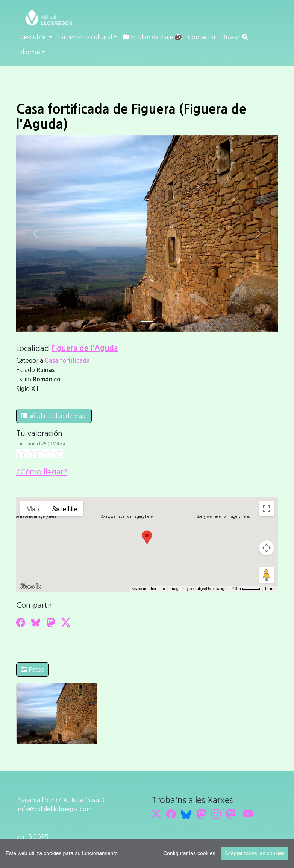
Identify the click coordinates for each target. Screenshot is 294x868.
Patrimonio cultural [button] (85, 37)
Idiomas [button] (30, 52)
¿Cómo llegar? (42, 472)
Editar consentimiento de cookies (63, 846)
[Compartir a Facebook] (21, 622)
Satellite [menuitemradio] (64, 509)
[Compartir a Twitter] (66, 622)
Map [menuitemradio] (33, 509)
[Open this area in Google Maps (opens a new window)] (30, 587)
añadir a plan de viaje (54, 416)
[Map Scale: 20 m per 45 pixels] (246, 589)
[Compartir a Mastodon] (51, 622)
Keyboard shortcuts (148, 589)
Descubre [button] (33, 37)
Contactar (202, 37)
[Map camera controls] (267, 548)
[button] (147, 537)
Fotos (33, 670)
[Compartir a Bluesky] (36, 622)
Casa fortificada (67, 361)
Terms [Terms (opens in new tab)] (270, 589)
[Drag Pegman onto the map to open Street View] (267, 575)
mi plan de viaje (152, 37)
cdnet (72, 855)
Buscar (235, 37)
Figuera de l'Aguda (85, 348)
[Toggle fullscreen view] (267, 509)
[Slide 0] (147, 321)
